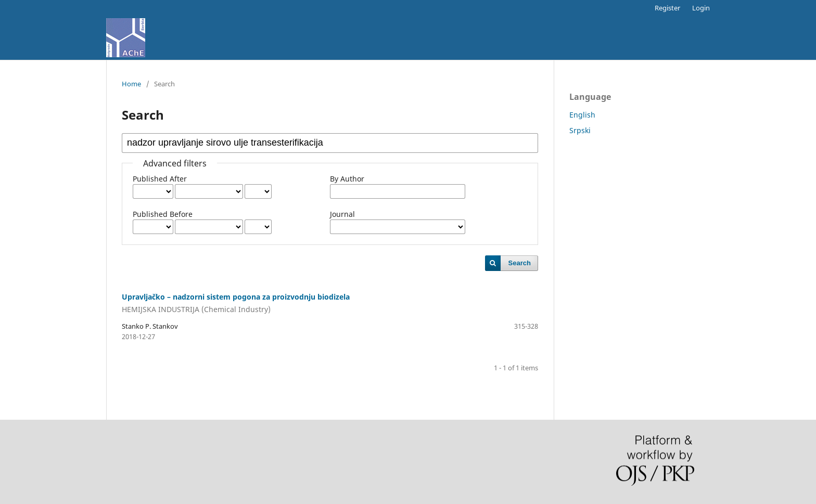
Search (520, 263)
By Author (347, 179)
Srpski (580, 130)
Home (131, 84)
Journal (342, 214)
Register (667, 8)
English (582, 115)
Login (701, 8)
